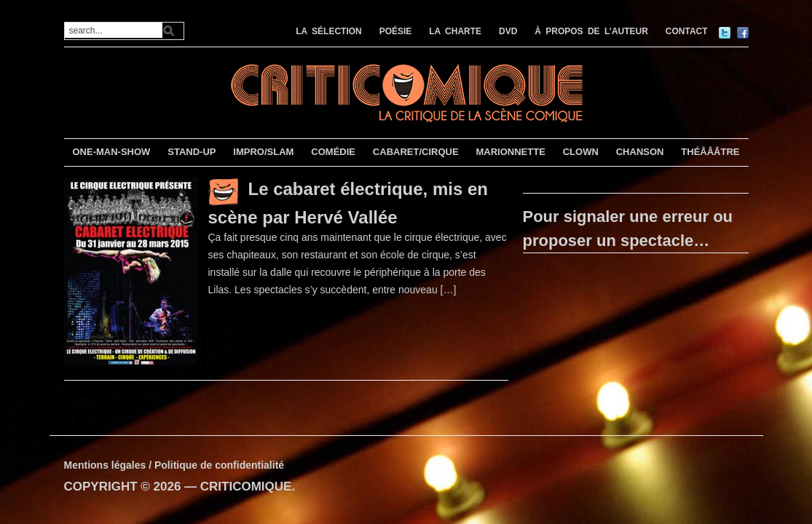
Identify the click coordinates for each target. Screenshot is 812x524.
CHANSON (640, 152)
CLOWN (581, 152)
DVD (508, 31)
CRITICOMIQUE (246, 487)
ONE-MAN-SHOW (111, 152)
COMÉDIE (333, 152)
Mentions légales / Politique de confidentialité (174, 465)
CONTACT (687, 31)
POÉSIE (396, 31)
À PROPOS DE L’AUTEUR (591, 31)
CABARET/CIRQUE (416, 152)
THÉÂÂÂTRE (710, 152)
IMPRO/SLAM (263, 152)
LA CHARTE (455, 31)
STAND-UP (192, 152)
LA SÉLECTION (329, 31)
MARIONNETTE (510, 152)
